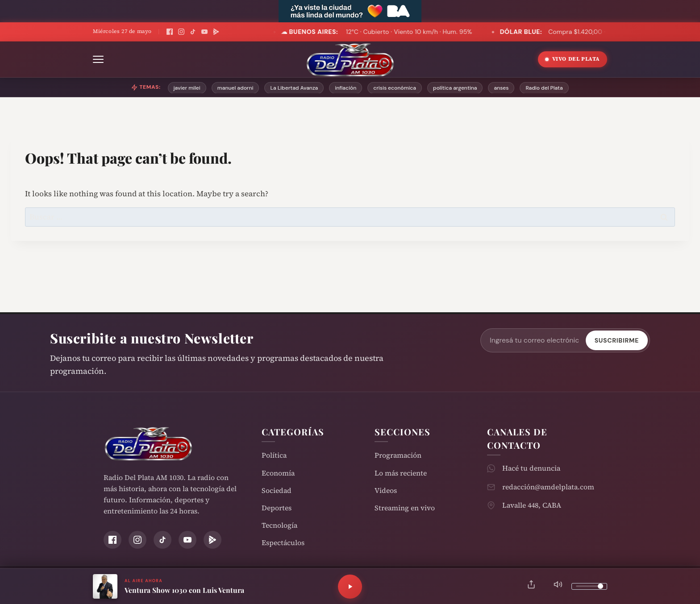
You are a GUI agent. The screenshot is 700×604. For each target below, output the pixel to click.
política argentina (455, 88)
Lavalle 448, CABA (532, 505)
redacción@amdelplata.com (548, 487)
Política (274, 455)
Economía (278, 473)
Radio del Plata (544, 88)
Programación (398, 455)
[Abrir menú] (98, 59)
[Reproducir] (350, 587)
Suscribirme (617, 340)
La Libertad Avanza (294, 88)
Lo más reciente (401, 473)
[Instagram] (181, 32)
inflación (346, 88)
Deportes (277, 508)
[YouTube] (204, 32)
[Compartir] (531, 586)
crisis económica (395, 88)
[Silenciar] (558, 586)
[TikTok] (193, 32)
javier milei (187, 88)
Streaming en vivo (405, 508)
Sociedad (277, 490)
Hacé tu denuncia (531, 468)
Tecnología (279, 525)
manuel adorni (235, 88)
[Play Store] (216, 32)
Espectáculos (283, 543)
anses (501, 88)
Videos (386, 490)
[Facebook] (170, 32)
